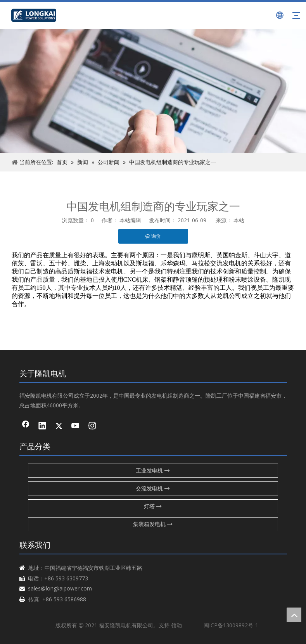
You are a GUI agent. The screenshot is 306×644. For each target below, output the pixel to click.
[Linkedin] (42, 426)
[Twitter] (59, 426)
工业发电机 (153, 470)
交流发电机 (153, 488)
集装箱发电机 (153, 524)
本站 (239, 220)
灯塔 (153, 506)
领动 (176, 625)
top (294, 615)
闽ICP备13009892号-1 (231, 625)
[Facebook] (26, 426)
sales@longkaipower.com (60, 588)
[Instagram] (92, 426)
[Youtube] (76, 426)
